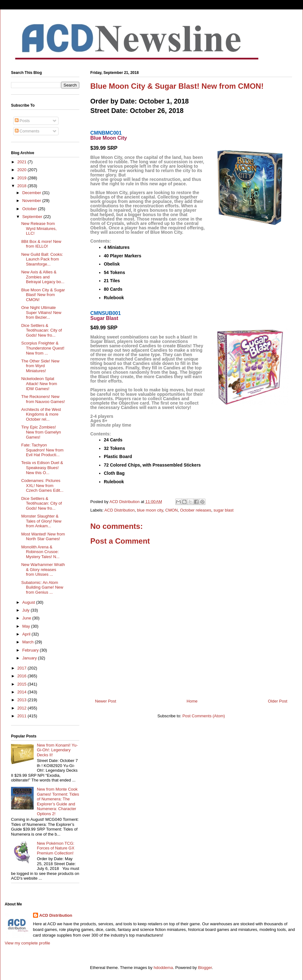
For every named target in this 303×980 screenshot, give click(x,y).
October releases (196, 510)
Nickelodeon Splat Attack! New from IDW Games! (39, 384)
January (30, 658)
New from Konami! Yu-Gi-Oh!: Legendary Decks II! (57, 750)
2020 (22, 170)
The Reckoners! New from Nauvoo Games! (43, 399)
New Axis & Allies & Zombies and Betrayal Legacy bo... (43, 277)
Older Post (278, 701)
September (33, 217)
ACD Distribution (120, 510)
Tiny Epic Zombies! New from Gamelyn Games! (41, 432)
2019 (22, 178)
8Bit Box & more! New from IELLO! (41, 244)
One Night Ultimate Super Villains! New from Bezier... (41, 312)
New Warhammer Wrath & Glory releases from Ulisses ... (43, 569)
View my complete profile (27, 943)
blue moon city (150, 510)
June (27, 618)
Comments (27, 131)
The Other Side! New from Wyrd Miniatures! (40, 366)
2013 (22, 700)
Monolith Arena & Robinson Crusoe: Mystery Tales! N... (40, 552)
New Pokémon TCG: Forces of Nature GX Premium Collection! (56, 848)
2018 (22, 186)
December (32, 193)
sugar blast (223, 510)
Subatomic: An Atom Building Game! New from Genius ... (42, 587)
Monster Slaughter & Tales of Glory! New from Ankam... (41, 521)
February (31, 650)
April (27, 634)
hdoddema (163, 968)
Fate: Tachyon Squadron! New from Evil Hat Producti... (42, 450)
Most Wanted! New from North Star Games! (43, 537)
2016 (22, 676)
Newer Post (106, 701)
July (27, 610)
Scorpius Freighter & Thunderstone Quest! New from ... (43, 348)
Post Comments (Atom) (204, 716)
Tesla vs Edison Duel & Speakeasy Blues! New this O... (42, 468)
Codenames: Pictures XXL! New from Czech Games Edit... (42, 485)
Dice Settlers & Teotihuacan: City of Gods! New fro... (41, 330)
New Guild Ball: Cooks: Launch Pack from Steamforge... (42, 259)
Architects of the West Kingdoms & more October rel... (41, 414)
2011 (22, 716)
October (30, 209)
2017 (22, 668)
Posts (22, 121)
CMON (171, 510)
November (32, 201)
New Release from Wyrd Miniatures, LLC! (39, 228)
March (29, 642)
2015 (22, 684)
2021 (22, 162)
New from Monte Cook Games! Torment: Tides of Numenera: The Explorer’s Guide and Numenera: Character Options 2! (58, 801)
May (27, 626)
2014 (22, 692)
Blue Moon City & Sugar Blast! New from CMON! (43, 295)
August (29, 602)
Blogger (205, 968)
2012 (22, 708)
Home (192, 701)
